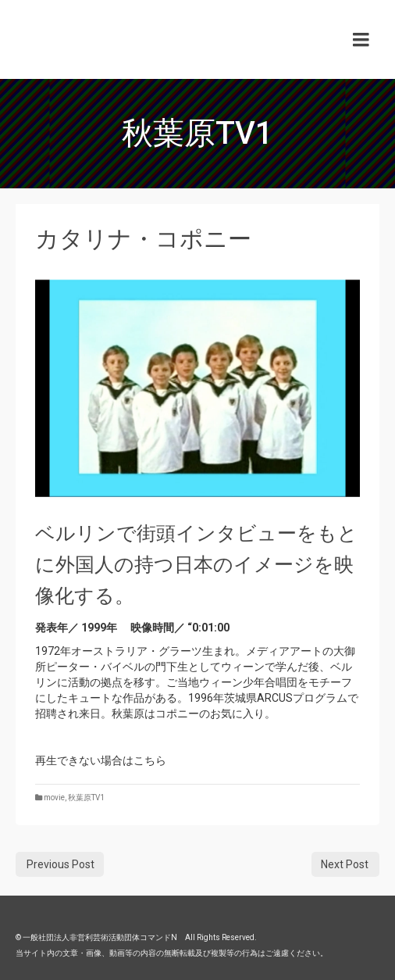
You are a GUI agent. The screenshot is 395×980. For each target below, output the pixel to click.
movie (54, 798)
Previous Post (60, 864)
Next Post (345, 864)
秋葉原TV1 (86, 798)
